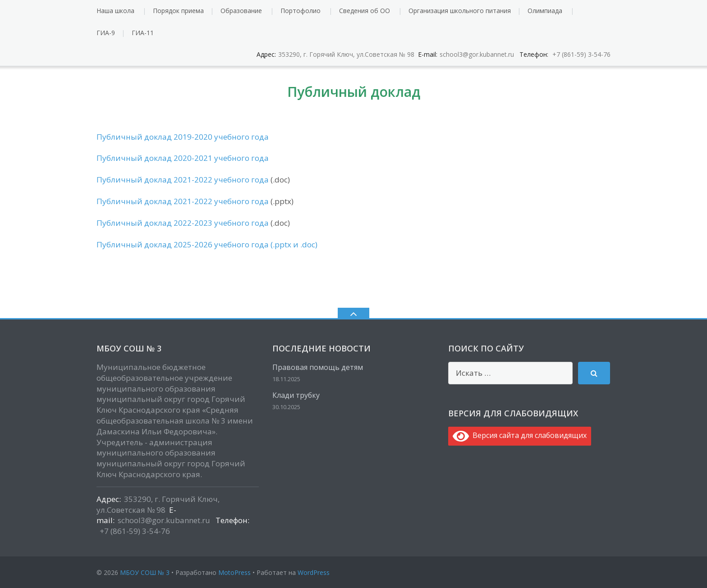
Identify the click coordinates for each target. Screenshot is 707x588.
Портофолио (301, 11)
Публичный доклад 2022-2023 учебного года (184, 223)
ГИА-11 (143, 33)
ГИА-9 (106, 33)
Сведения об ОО (365, 11)
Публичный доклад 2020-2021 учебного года (183, 158)
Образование (241, 11)
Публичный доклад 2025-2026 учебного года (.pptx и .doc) (207, 244)
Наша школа (115, 11)
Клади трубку (296, 395)
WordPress (314, 572)
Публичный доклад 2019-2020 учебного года (183, 137)
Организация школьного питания (460, 11)
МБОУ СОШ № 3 (145, 572)
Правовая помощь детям (318, 367)
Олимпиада (545, 11)
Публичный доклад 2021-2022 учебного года (183, 180)
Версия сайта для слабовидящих (520, 435)
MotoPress (234, 572)
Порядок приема (178, 11)
